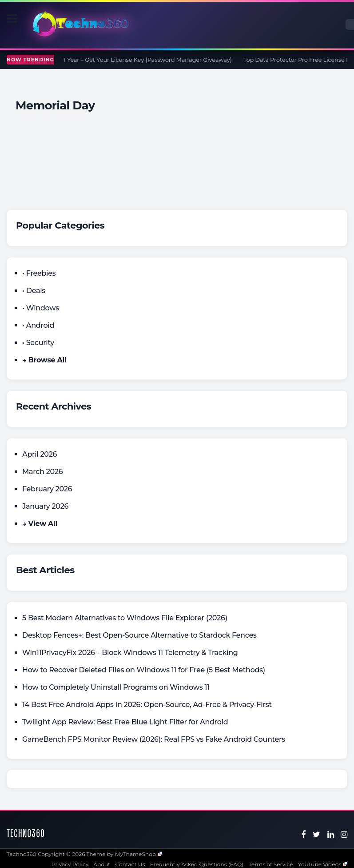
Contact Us (130, 864)
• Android (38, 325)
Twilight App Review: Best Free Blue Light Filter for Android (125, 722)
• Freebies (39, 273)
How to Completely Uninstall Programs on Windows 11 (116, 687)
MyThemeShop (139, 854)
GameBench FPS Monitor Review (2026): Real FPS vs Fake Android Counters (154, 739)
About (102, 864)
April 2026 (40, 454)
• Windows (41, 308)
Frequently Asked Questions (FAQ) (197, 864)
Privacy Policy (70, 864)
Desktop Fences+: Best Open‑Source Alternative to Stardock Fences (139, 635)
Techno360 (26, 833)
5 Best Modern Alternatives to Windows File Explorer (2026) (125, 618)
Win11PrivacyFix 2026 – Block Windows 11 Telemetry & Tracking (130, 653)
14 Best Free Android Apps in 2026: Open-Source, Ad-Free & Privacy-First (147, 705)
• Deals (34, 291)
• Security (38, 343)
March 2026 (42, 472)
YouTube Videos (323, 864)
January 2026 (45, 506)
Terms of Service (271, 864)
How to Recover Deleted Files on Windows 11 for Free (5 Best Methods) (144, 670)
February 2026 (47, 489)
